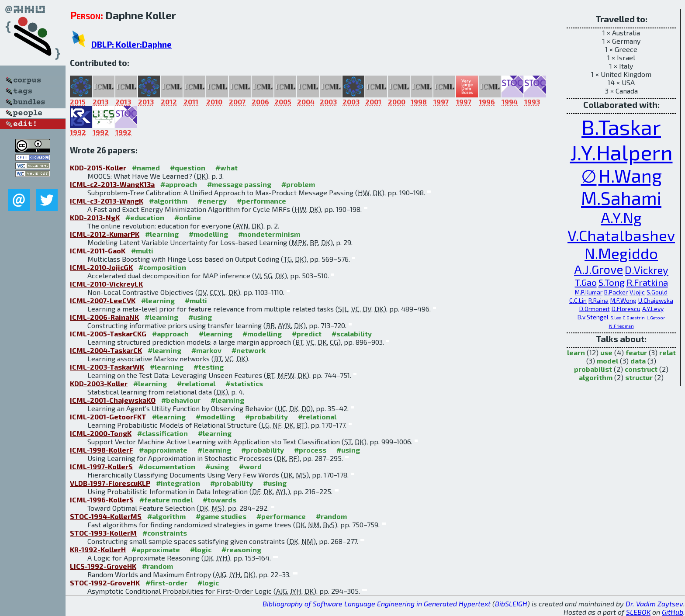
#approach (179, 184)
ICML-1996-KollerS (102, 500)
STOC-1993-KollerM (103, 533)
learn (576, 352)
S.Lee (616, 318)
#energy (212, 201)
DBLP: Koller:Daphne (131, 44)
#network (249, 350)
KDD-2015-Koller (98, 168)
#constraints (165, 533)
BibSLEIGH (511, 604)
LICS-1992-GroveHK (103, 566)
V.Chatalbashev (621, 235)
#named (146, 168)
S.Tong (612, 282)
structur (639, 377)
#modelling (208, 234)
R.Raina (599, 300)
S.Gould (657, 292)
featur (636, 352)
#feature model (166, 500)
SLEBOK (638, 612)
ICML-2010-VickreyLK (106, 284)
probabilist (593, 369)
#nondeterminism (269, 234)
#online (188, 217)
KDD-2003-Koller (99, 383)
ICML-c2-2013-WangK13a (112, 184)
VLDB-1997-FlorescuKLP (110, 483)
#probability (266, 417)
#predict (307, 334)
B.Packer (616, 292)
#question (188, 168)
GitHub (673, 612)
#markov (206, 350)
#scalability (352, 334)
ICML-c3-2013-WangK (107, 201)
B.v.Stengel (593, 317)
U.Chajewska (656, 300)
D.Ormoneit (595, 309)
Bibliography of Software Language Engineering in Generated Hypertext (377, 604)
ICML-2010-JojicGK (101, 267)
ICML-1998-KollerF (102, 450)
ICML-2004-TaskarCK (106, 350)
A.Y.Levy (653, 309)
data (638, 361)
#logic (201, 549)
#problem (298, 184)
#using (200, 317)
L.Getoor (656, 318)
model (607, 361)
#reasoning (241, 549)
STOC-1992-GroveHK (105, 583)
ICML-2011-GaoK (98, 251)
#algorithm (168, 201)
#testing (209, 367)
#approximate (163, 450)
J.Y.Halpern (621, 152)
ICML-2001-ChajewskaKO (113, 400)
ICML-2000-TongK (101, 433)
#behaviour (181, 400)
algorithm (596, 377)
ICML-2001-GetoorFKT (108, 417)
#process (310, 450)
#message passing (239, 184)
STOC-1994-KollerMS (106, 516)
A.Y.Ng (621, 217)
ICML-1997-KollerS (101, 466)
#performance (261, 201)
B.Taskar (621, 127)
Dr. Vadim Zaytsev (654, 604)
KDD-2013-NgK (95, 217)
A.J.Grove (599, 269)
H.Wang (630, 175)
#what (227, 168)
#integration (178, 483)
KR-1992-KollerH (98, 549)
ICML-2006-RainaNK (104, 317)
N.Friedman (621, 326)
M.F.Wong (623, 300)
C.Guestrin (634, 318)
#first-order (166, 583)
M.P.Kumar (589, 292)
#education (145, 217)
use (606, 352)
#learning (162, 234)
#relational (196, 383)
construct (641, 369)
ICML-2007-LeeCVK (103, 300)
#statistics (244, 383)
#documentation (167, 466)
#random (331, 516)
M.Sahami (621, 198)
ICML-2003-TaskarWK (107, 367)
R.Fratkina (647, 282)
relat (668, 352)
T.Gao (586, 282)
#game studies (221, 516)
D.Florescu (626, 309)
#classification (163, 433)
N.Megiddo (621, 253)
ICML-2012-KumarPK (105, 234)
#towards (220, 500)
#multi (142, 251)
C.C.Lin (578, 300)
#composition (162, 267)
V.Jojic (637, 292)
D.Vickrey (647, 270)
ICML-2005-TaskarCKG (108, 334)
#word (250, 466)
